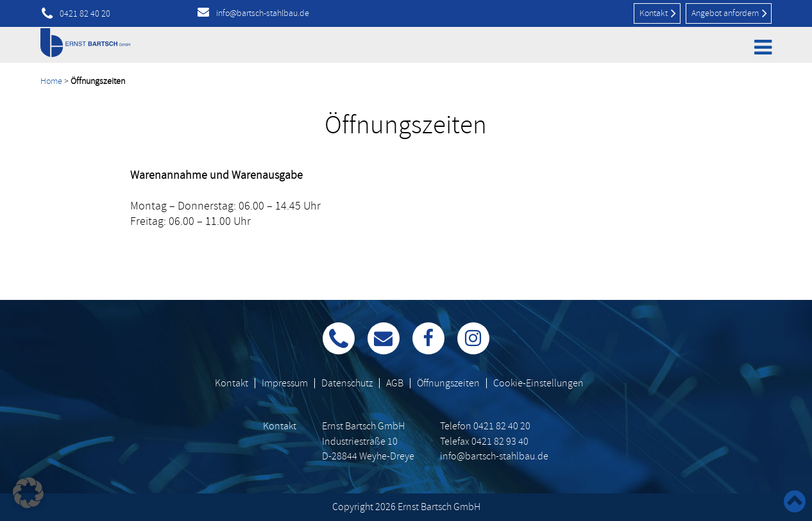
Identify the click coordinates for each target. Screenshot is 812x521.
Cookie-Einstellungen (538, 383)
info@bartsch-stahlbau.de (263, 13)
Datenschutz (347, 383)
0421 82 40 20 (85, 14)
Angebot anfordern (729, 13)
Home (51, 81)
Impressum (285, 383)
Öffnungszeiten (448, 383)
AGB (395, 383)
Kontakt (658, 13)
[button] (28, 493)
